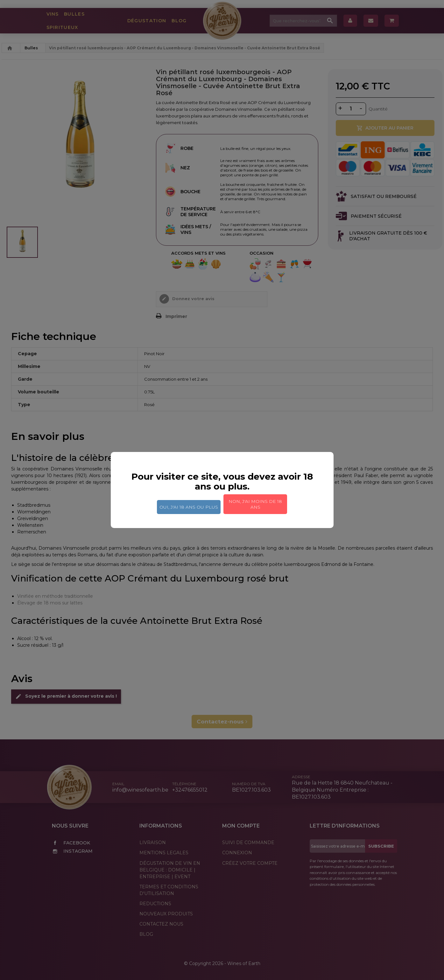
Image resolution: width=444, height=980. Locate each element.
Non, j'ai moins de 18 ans (255, 504)
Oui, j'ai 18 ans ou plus (189, 507)
